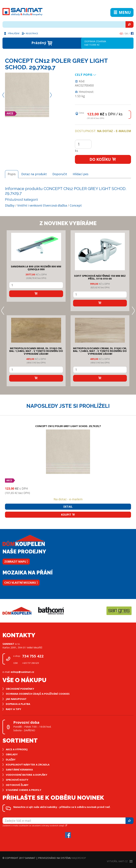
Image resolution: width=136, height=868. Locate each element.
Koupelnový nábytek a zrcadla (28, 764)
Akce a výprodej (17, 749)
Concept (76, 205)
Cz (121, 33)
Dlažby (10, 205)
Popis (12, 174)
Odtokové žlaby (17, 785)
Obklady (12, 754)
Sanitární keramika (19, 769)
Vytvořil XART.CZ (120, 861)
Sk (126, 33)
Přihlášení (11, 33)
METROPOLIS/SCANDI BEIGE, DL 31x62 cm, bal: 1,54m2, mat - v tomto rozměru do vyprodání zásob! (36, 351)
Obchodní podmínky (20, 689)
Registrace (30, 33)
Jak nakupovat (16, 699)
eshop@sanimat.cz (22, 672)
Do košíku (103, 159)
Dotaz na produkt (34, 174)
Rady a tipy (13, 709)
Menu (122, 12)
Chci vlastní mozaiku (21, 583)
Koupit (68, 515)
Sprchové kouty (17, 780)
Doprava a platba (18, 704)
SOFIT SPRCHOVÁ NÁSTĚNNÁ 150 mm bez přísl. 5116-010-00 (100, 277)
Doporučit (60, 174)
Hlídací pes (81, 174)
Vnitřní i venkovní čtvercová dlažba (42, 205)
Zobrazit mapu (16, 562)
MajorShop (79, 858)
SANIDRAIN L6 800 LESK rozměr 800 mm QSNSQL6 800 (36, 268)
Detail (68, 507)
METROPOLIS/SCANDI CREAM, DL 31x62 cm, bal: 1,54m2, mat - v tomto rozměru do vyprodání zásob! (100, 351)
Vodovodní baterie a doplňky (27, 775)
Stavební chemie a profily (24, 790)
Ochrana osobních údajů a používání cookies (38, 694)
